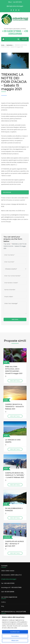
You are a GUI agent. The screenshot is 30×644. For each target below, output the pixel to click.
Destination (10, 45)
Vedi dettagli (15, 381)
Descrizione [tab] (7, 192)
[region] (15, 629)
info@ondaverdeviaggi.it (9, 579)
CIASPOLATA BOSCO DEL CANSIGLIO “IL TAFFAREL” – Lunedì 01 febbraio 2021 (15, 475)
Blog (3, 606)
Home (3, 45)
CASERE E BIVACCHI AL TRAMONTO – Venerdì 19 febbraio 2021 (14, 407)
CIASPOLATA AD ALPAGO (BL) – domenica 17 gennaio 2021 (14, 544)
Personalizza (15, 636)
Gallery (3, 602)
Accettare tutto (15, 632)
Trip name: (7, 244)
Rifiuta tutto (15, 641)
